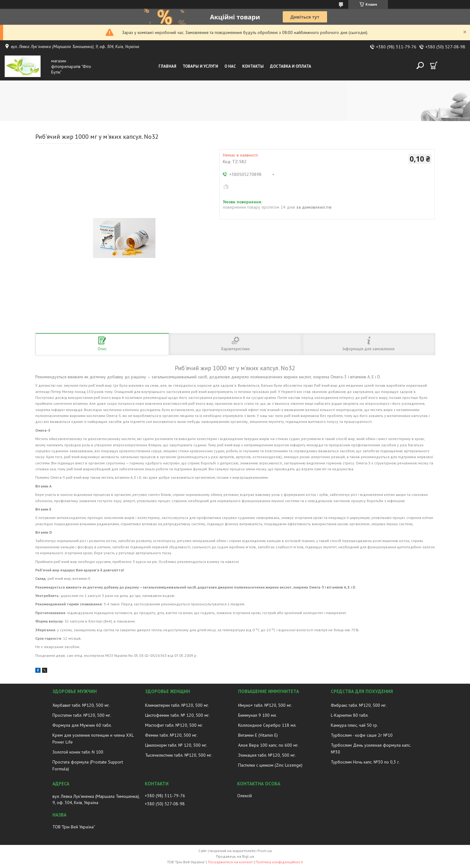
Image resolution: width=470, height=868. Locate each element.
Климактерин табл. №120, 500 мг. (177, 705)
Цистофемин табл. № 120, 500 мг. (177, 715)
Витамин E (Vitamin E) (258, 735)
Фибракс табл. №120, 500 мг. (359, 705)
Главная (167, 66)
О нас (230, 66)
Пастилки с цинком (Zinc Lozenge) (270, 765)
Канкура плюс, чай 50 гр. (354, 725)
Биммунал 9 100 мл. (257, 715)
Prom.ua (265, 851)
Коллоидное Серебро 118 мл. (267, 725)
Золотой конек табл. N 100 (78, 752)
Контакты (253, 66)
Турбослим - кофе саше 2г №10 (362, 735)
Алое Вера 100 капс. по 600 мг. (268, 745)
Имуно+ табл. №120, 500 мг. (265, 705)
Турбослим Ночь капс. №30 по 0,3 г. (365, 762)
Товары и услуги (200, 66)
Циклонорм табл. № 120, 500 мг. (176, 745)
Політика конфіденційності (279, 862)
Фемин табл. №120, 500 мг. (171, 735)
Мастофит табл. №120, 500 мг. (174, 725)
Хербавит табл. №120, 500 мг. (81, 705)
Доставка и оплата (291, 66)
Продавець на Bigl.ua (235, 856)
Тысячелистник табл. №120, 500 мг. (179, 755)
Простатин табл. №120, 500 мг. (82, 715)
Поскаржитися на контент (230, 862)
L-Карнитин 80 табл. (350, 715)
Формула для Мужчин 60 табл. (82, 725)
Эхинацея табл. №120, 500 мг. (267, 755)
